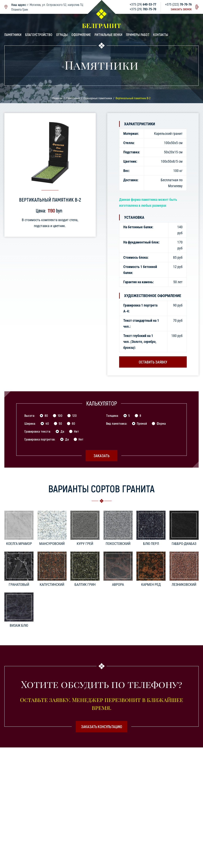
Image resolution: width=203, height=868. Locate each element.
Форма (161, 423)
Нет (76, 431)
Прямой (142, 423)
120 (74, 415)
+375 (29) (143, 4)
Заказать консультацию (102, 726)
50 (60, 423)
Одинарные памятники (98, 98)
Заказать (101, 456)
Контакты (161, 35)
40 (47, 423)
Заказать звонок (181, 9)
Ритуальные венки (108, 35)
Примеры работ (138, 35)
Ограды (62, 35)
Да (62, 431)
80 (46, 415)
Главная (57, 98)
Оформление (81, 35)
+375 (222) (178, 4)
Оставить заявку (153, 362)
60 (73, 423)
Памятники (13, 35)
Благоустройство (39, 35)
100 (60, 415)
